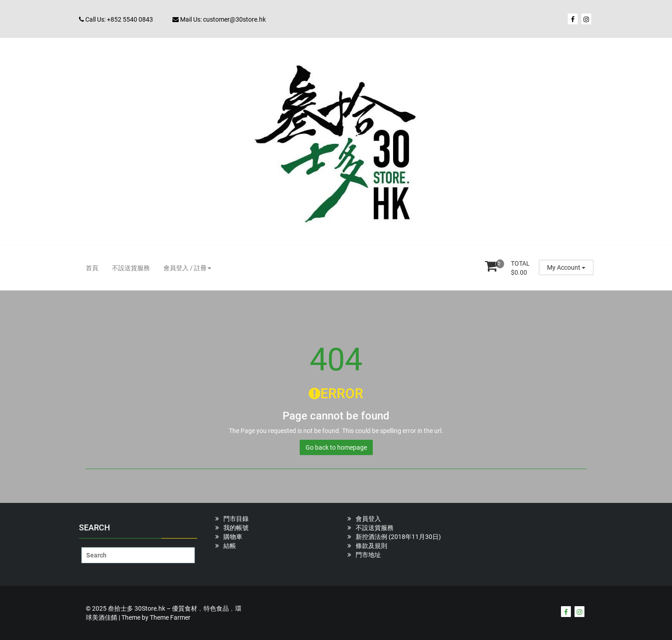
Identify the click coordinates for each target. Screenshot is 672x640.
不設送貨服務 (131, 268)
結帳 (230, 546)
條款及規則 (371, 546)
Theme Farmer (170, 617)
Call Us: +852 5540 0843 (116, 19)
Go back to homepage (336, 447)
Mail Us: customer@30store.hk (219, 19)
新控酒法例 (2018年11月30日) (398, 537)
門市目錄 (236, 519)
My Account (566, 267)
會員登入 (368, 519)
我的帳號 (236, 528)
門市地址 (368, 555)
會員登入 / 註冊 (187, 268)
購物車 (233, 537)
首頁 (92, 268)
